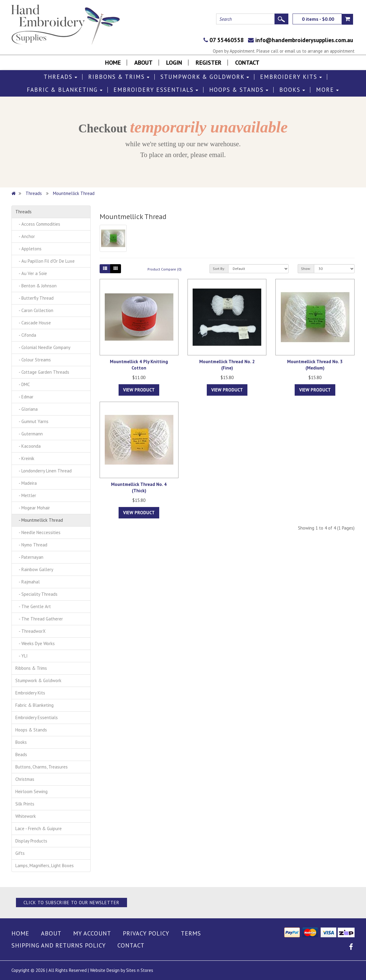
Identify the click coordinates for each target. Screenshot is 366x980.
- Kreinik (25, 458)
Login (174, 63)
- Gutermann (29, 434)
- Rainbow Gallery (34, 569)
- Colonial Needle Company (43, 347)
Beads (21, 754)
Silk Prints (25, 804)
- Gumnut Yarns (32, 421)
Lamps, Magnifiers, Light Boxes (45, 866)
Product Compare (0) (164, 269)
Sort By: (219, 269)
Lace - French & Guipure (39, 829)
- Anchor (25, 236)
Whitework (26, 816)
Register (209, 63)
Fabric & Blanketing (65, 90)
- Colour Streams (33, 360)
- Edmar (24, 397)
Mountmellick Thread (74, 193)
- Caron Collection (34, 310)
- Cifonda (26, 335)
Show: (306, 269)
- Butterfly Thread (34, 298)
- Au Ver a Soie (31, 273)
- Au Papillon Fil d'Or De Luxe (45, 261)
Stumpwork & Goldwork (205, 77)
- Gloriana (26, 409)
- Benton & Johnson (36, 286)
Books (292, 90)
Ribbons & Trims (119, 77)
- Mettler (26, 495)
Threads (61, 77)
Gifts (20, 853)
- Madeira (26, 483)
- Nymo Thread (31, 545)
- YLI (22, 656)
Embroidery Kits (291, 77)
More (328, 90)
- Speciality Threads (36, 594)
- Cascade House (33, 323)
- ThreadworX (30, 631)
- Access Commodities (38, 224)
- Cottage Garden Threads (42, 372)
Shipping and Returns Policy (59, 945)
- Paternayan (29, 557)
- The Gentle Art (33, 606)
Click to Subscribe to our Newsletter (71, 903)
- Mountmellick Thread (39, 520)
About (143, 63)
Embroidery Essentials (156, 90)
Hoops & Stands (239, 90)
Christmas (25, 779)
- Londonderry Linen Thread (43, 471)
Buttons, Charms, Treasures (42, 767)
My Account (92, 933)
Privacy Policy (146, 933)
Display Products (31, 841)
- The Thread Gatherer (39, 619)
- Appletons (28, 249)
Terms (191, 933)
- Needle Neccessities (38, 532)
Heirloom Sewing (31, 791)
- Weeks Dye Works (35, 643)
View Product (139, 390)
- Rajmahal (28, 582)
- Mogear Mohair (33, 508)
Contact (247, 63)
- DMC (23, 384)
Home (113, 63)
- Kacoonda (28, 446)
